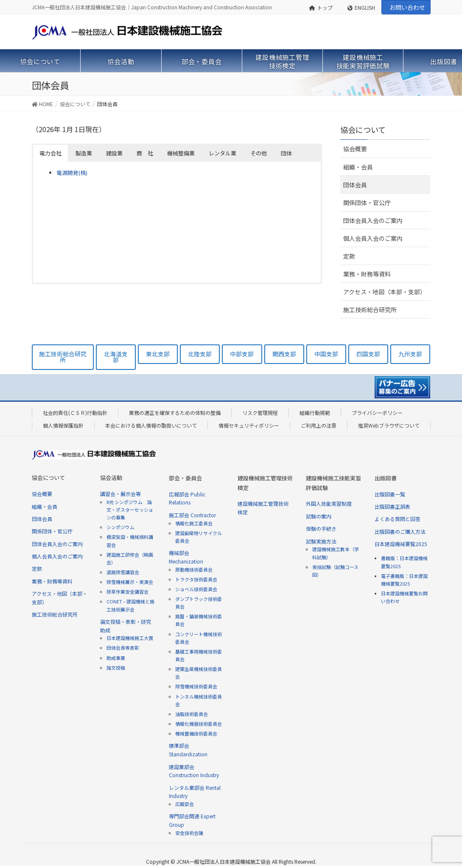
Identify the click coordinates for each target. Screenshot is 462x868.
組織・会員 (358, 167)
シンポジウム (120, 527)
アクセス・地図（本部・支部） (385, 292)
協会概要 (355, 149)
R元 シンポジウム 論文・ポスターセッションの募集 (130, 510)
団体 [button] (286, 153)
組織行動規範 (315, 413)
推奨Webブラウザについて (389, 425)
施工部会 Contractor (192, 515)
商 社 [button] (145, 153)
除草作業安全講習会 (127, 592)
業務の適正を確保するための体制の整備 (175, 413)
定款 (349, 256)
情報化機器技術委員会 (199, 724)
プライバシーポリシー (377, 413)
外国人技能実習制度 (329, 503)
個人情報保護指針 (63, 425)
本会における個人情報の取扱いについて (151, 425)
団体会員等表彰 (123, 648)
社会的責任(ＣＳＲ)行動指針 (75, 413)
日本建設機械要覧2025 (401, 544)
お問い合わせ (407, 7)
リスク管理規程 (260, 413)
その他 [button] (259, 153)
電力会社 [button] (50, 153)
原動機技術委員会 (194, 569)
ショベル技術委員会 (196, 589)
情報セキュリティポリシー (249, 425)
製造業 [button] (84, 153)
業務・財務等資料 (367, 274)
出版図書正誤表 (392, 506)
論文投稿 (116, 668)
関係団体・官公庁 (367, 203)
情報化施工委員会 (194, 523)
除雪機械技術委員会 (196, 686)
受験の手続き (321, 528)
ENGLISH (361, 7)
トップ (321, 7)
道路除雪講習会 (123, 572)
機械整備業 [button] (181, 153)
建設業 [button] (114, 153)
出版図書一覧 (390, 494)
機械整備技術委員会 (196, 733)
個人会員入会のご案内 (373, 238)
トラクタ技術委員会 (196, 579)
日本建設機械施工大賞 (130, 638)
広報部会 (185, 804)
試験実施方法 (321, 541)
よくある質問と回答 (398, 519)
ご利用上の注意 (319, 425)
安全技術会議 (189, 833)
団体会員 (355, 185)
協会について (363, 130)
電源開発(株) (72, 173)
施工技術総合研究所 (370, 310)
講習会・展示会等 (120, 494)
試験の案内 (319, 516)
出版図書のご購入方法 (400, 531)
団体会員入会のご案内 (373, 220)
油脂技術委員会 (192, 714)
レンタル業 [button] (223, 153)
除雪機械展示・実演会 (130, 582)
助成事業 (116, 658)
